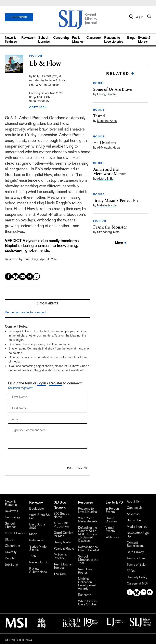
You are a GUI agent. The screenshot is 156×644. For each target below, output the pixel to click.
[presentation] (39, 458)
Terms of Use (136, 558)
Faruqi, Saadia (106, 94)
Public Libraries (78, 40)
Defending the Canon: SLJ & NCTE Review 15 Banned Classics (88, 534)
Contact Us (135, 508)
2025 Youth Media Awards (88, 520)
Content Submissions (136, 544)
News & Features (11, 40)
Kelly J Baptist (42, 76)
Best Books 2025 (37, 526)
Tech (32, 556)
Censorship (61, 38)
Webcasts (112, 537)
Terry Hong (30, 259)
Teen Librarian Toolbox (63, 566)
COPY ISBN (38, 107)
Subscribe (134, 520)
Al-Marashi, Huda (108, 147)
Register (56, 383)
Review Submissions (38, 570)
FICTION (36, 56)
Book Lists (37, 509)
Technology (13, 517)
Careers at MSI (137, 584)
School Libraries (44, 40)
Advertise (133, 514)
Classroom (94, 38)
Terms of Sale (136, 565)
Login (42, 383)
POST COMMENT (77, 468)
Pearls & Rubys (64, 549)
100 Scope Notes (61, 515)
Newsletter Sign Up (138, 535)
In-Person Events (112, 510)
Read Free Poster (85, 571)
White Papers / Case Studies (88, 603)
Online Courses (111, 520)
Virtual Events (110, 529)
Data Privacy (135, 552)
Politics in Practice (60, 557)
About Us (133, 502)
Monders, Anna (107, 121)
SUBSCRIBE (19, 17)
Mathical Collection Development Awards (87, 584)
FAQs (131, 571)
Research (84, 595)
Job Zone (11, 565)
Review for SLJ (39, 562)
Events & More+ (144, 40)
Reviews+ (28, 38)
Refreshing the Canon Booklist (89, 549)
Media (33, 534)
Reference (36, 540)
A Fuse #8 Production (61, 525)
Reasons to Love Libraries (114, 40)
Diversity (11, 552)
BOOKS (99, 83)
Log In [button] (136, 17)
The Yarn (60, 574)
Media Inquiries (137, 527)
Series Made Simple (38, 548)
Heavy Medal (62, 542)
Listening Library (39, 93)
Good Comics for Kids (63, 534)
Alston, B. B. (105, 179)
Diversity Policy (137, 577)
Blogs (131, 38)
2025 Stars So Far (40, 517)
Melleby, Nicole (107, 205)
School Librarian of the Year (88, 560)
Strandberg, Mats (108, 232)
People (10, 558)
